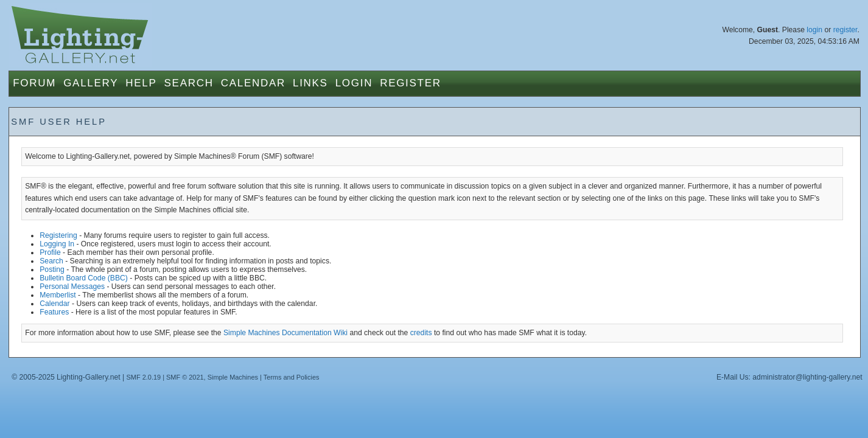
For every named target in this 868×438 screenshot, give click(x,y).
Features (54, 312)
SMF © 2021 (185, 377)
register (845, 30)
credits (421, 333)
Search (189, 83)
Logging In (57, 244)
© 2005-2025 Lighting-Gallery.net (66, 377)
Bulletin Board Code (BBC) (84, 278)
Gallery (91, 83)
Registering (58, 235)
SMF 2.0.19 (144, 377)
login (814, 30)
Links (310, 83)
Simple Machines (233, 377)
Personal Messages (72, 287)
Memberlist (58, 295)
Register (411, 83)
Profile (50, 252)
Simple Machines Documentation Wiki (285, 333)
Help (141, 83)
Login (354, 83)
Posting (52, 269)
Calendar (253, 83)
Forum (34, 83)
